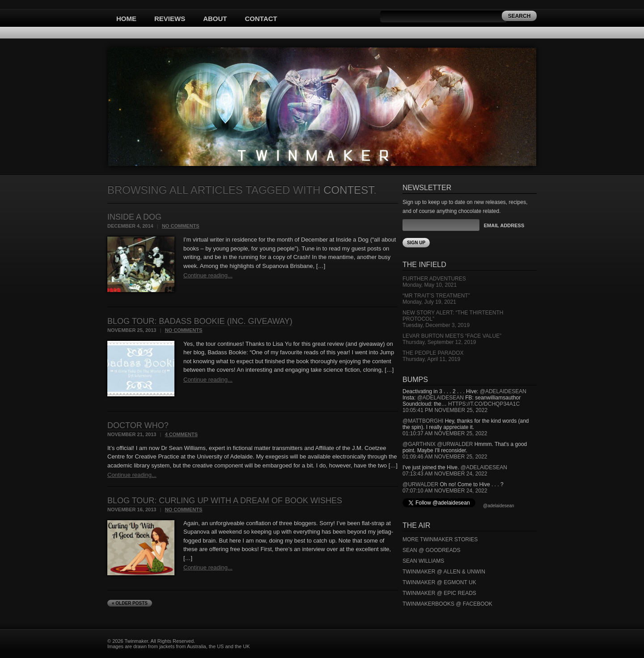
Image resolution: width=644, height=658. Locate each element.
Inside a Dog (134, 217)
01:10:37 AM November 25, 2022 (445, 433)
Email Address (504, 225)
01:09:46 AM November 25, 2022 (445, 457)
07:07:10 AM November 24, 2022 (445, 491)
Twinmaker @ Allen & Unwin (444, 572)
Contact (261, 19)
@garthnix (419, 444)
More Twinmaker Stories (440, 539)
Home (126, 19)
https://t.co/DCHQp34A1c (484, 404)
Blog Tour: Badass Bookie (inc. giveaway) (200, 321)
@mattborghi (423, 421)
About (215, 19)
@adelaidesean (503, 391)
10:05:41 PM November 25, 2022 (445, 410)
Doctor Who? (138, 425)
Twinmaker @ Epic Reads (439, 593)
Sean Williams (423, 561)
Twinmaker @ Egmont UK (439, 582)
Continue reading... (208, 275)
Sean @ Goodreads (432, 550)
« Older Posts (130, 603)
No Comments (181, 226)
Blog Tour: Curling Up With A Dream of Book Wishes (225, 501)
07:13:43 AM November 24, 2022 (445, 474)
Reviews (170, 19)
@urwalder (455, 444)
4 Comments (181, 434)
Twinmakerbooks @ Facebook (447, 604)
